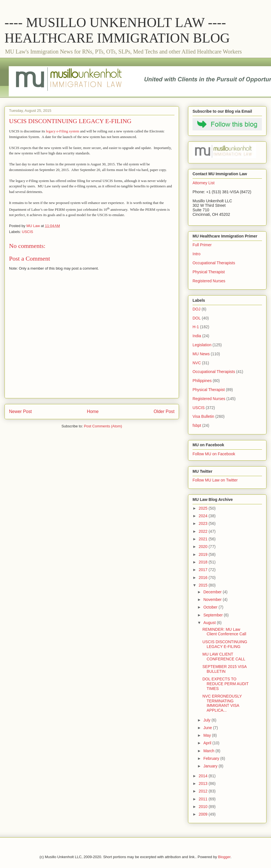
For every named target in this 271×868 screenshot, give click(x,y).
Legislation (202, 345)
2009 (204, 814)
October (211, 607)
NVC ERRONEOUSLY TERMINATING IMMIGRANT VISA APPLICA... (222, 703)
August (210, 623)
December (213, 592)
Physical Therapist (209, 272)
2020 (204, 547)
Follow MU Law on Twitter (215, 480)
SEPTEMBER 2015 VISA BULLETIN (224, 669)
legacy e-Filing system (63, 131)
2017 (204, 570)
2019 (204, 554)
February (212, 758)
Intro (196, 254)
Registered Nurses (209, 281)
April (208, 743)
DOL (197, 318)
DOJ (196, 309)
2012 (204, 791)
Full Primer (202, 245)
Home (93, 411)
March (209, 751)
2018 (204, 562)
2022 (204, 531)
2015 (204, 585)
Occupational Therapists (214, 263)
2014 (204, 776)
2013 (204, 783)
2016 (204, 578)
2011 (204, 799)
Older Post (164, 411)
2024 (204, 516)
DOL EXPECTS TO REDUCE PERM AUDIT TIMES (225, 684)
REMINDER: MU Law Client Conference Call (224, 632)
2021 (204, 539)
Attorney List (204, 183)
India (197, 336)
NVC (197, 363)
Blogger (224, 857)
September (213, 615)
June (208, 728)
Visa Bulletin (203, 416)
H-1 (196, 327)
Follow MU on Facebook (214, 454)
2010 (204, 807)
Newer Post (20, 411)
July (207, 720)
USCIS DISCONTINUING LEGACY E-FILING (225, 644)
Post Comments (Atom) (103, 426)
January (211, 766)
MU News (201, 354)
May (207, 735)
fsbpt (197, 425)
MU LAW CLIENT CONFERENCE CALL (224, 657)
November (213, 600)
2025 (204, 508)
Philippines (202, 381)
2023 (204, 523)
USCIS (28, 232)
